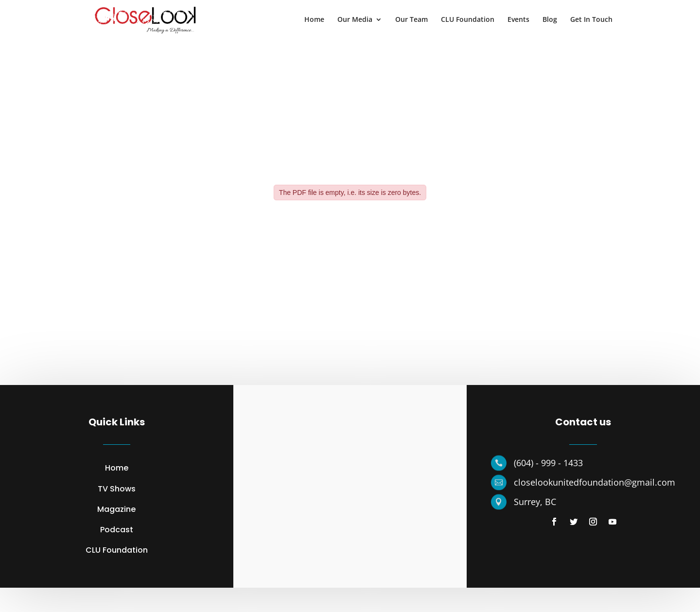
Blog (550, 20)
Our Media (355, 20)
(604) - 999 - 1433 (548, 463)
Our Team (411, 20)
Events (518, 20)
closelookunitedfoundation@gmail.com (595, 482)
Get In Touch (591, 20)
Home (314, 20)
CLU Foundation (468, 20)
